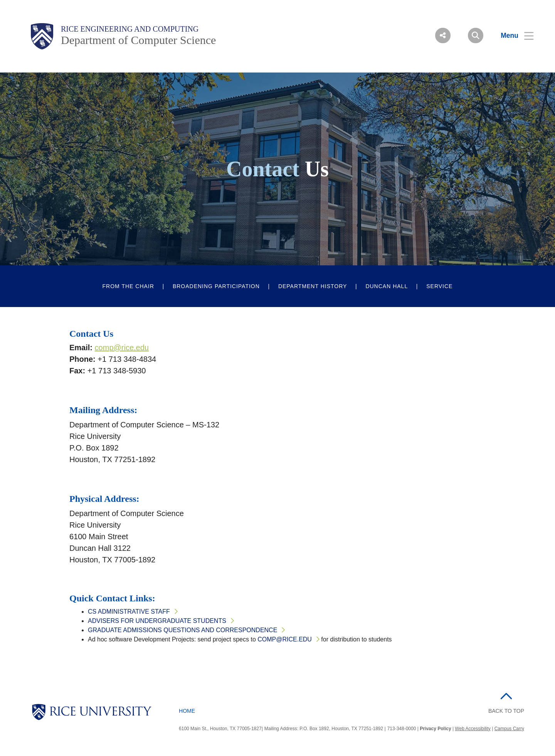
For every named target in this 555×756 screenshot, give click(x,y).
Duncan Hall (387, 286)
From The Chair (128, 286)
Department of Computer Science (138, 40)
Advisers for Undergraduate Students (157, 621)
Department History (313, 286)
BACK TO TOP (506, 711)
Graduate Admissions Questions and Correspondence (182, 630)
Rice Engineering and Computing (130, 29)
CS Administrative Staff (129, 612)
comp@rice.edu (122, 348)
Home (187, 711)
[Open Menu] (512, 35)
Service (439, 286)
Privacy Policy (435, 729)
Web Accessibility (473, 729)
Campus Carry (509, 729)
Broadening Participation (216, 286)
